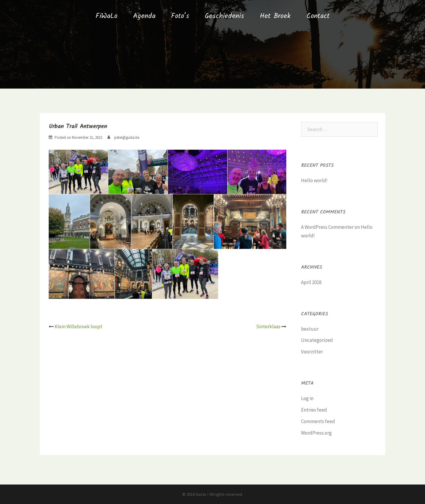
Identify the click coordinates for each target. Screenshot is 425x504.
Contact (318, 16)
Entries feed (314, 410)
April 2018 (311, 282)
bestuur (310, 329)
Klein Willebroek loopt (79, 327)
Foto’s (180, 16)
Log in (307, 398)
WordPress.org (316, 433)
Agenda (144, 16)
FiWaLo (107, 16)
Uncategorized (317, 340)
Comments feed (318, 421)
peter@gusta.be (127, 137)
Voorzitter (312, 352)
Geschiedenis (224, 16)
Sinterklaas (268, 327)
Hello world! (314, 180)
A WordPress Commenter (327, 227)
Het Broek (275, 16)
